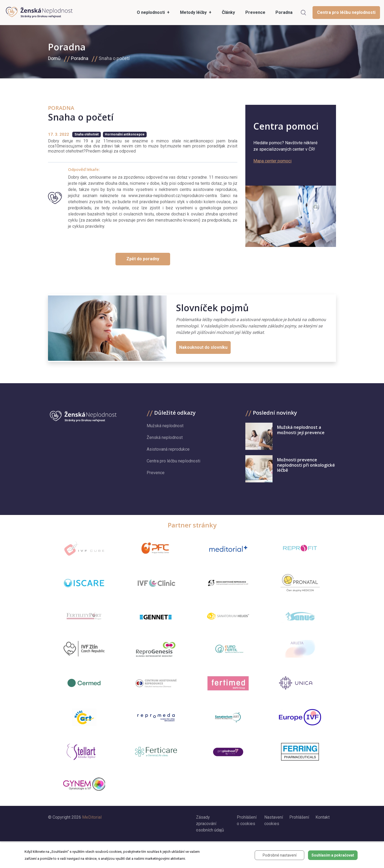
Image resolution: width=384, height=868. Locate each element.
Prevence (156, 473)
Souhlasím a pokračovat (333, 855)
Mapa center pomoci (272, 161)
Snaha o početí (114, 58)
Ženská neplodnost (165, 437)
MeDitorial (92, 817)
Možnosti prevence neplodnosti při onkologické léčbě (306, 465)
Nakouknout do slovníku (203, 347)
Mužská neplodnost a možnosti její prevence (301, 430)
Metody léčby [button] (194, 12)
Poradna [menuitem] (284, 12)
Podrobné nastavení (280, 855)
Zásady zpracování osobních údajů (210, 824)
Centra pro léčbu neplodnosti (346, 12)
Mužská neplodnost (165, 426)
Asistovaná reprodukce (168, 449)
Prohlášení (299, 817)
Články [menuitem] (228, 12)
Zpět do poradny (143, 259)
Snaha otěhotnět (87, 134)
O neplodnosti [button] (151, 12)
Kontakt (323, 817)
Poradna (80, 58)
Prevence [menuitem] (255, 12)
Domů (54, 58)
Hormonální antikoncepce (125, 134)
